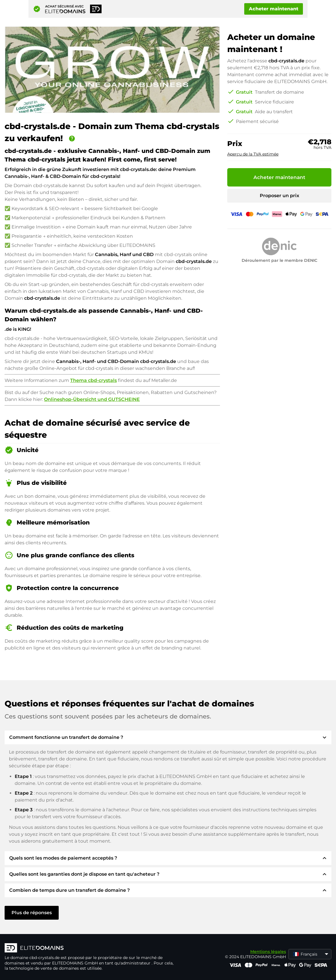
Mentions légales (268, 952)
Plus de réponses (32, 913)
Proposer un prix (279, 196)
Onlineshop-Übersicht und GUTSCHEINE (92, 399)
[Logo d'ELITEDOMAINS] (91, 948)
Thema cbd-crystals (93, 380)
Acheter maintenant (274, 9)
